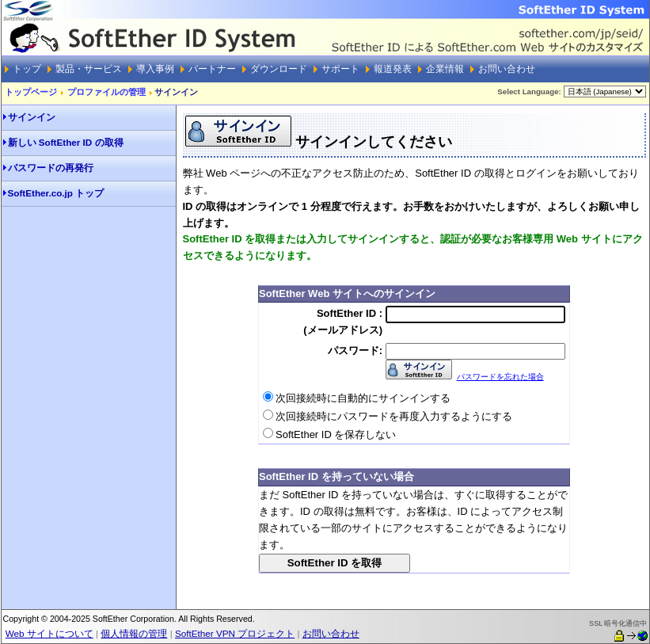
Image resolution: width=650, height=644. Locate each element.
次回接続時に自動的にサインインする (363, 398)
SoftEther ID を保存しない (336, 434)
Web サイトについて (49, 633)
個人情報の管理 (134, 633)
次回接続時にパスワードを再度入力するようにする (394, 416)
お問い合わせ (331, 633)
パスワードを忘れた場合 (500, 377)
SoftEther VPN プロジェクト (235, 633)
